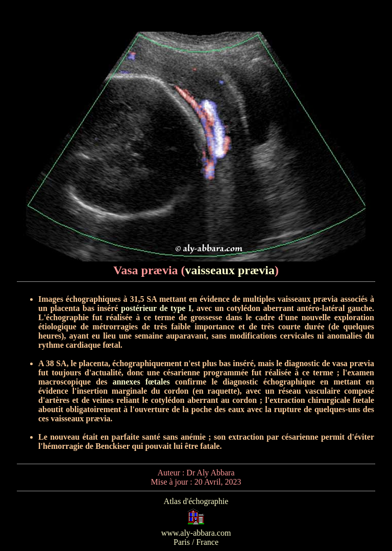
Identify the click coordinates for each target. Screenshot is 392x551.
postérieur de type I (156, 308)
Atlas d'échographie (196, 501)
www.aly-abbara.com (196, 533)
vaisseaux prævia (230, 270)
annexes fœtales (141, 382)
